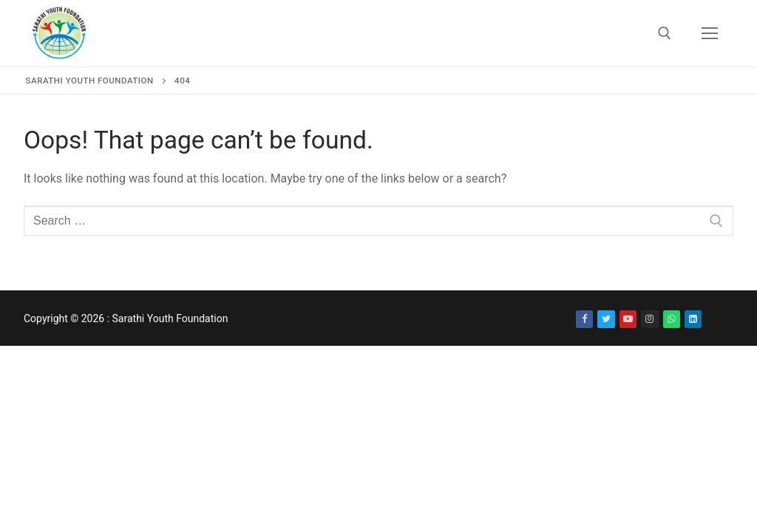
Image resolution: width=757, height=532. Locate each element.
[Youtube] (628, 319)
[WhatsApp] (672, 319)
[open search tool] (665, 33)
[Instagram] (649, 319)
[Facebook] (584, 319)
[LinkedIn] (693, 319)
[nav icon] (710, 33)
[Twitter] (606, 319)
